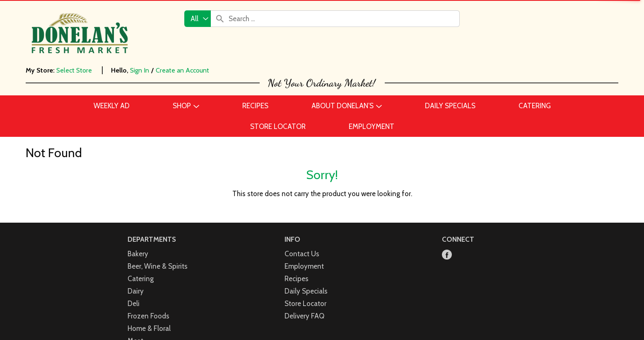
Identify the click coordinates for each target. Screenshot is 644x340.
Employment (304, 214)
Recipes (297, 226)
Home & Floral (149, 276)
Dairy (136, 239)
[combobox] (198, 19)
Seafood (141, 326)
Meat (135, 289)
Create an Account (182, 70)
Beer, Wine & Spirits (158, 214)
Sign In (140, 70)
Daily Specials (306, 239)
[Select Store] (75, 70)
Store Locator (305, 251)
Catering (141, 226)
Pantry (138, 301)
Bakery (138, 202)
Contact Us (302, 202)
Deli (134, 251)
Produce (140, 313)
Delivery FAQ (304, 264)
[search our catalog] (220, 19)
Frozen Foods (148, 264)
